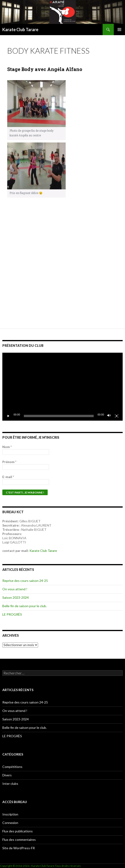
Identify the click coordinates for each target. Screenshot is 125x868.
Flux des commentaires (19, 840)
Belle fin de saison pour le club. (25, 606)
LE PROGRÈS (12, 614)
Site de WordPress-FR (19, 848)
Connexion (10, 823)
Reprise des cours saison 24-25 (25, 581)
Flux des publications (18, 831)
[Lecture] (8, 416)
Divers (7, 775)
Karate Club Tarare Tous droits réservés (56, 866)
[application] (62, 387)
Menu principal (119, 30)
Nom (7, 447)
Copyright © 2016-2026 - (16, 866)
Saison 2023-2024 (16, 597)
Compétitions (12, 767)
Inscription (10, 814)
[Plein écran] (117, 416)
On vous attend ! (15, 589)
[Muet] (109, 416)
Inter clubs (10, 784)
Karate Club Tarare (20, 30)
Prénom (9, 462)
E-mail (8, 477)
